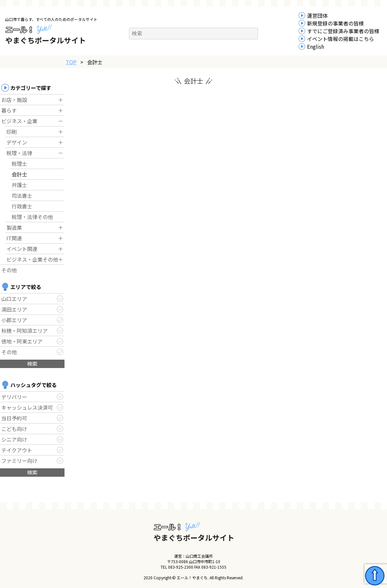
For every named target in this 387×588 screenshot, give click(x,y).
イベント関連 (22, 249)
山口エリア (14, 299)
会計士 (19, 174)
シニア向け (14, 439)
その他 (9, 270)
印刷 (12, 132)
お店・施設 (14, 100)
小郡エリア (14, 320)
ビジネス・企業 (19, 121)
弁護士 (19, 185)
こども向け (14, 429)
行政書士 (22, 206)
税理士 (19, 164)
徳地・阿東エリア (22, 341)
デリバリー (14, 397)
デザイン (17, 142)
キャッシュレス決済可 (27, 407)
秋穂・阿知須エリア (25, 331)
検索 (32, 364)
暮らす (9, 110)
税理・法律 (19, 153)
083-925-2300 (181, 567)
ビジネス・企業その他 (32, 259)
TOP (71, 62)
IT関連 (14, 238)
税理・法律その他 (32, 217)
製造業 (14, 227)
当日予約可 (14, 418)
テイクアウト (17, 450)
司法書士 (22, 195)
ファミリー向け (19, 461)
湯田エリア (14, 309)
